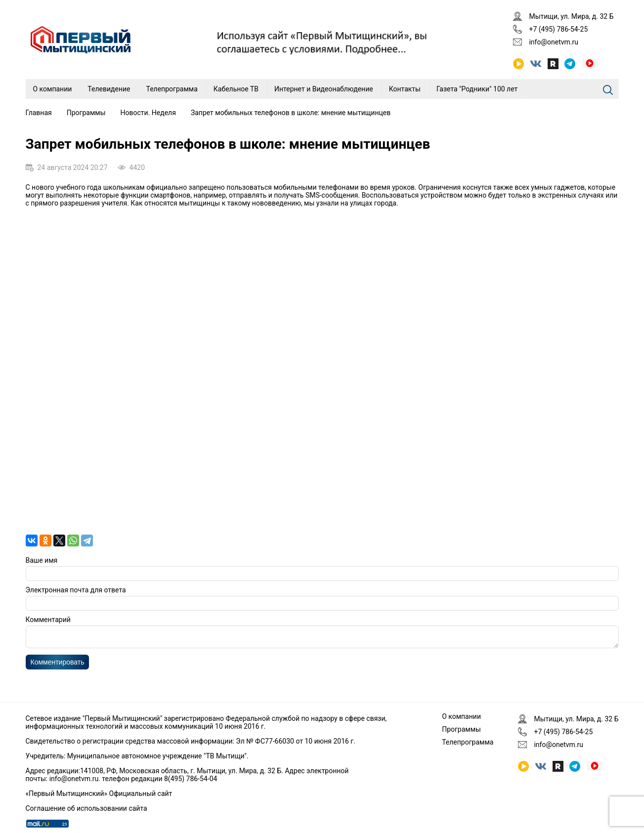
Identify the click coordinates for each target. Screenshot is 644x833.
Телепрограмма (172, 89)
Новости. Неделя (148, 113)
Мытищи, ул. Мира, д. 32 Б (571, 16)
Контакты (405, 89)
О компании (53, 89)
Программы (86, 113)
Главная (39, 113)
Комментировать (58, 665)
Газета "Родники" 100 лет (477, 89)
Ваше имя (42, 560)
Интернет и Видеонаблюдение (324, 89)
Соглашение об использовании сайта (86, 808)
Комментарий (48, 620)
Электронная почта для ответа (76, 590)
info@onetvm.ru (554, 42)
